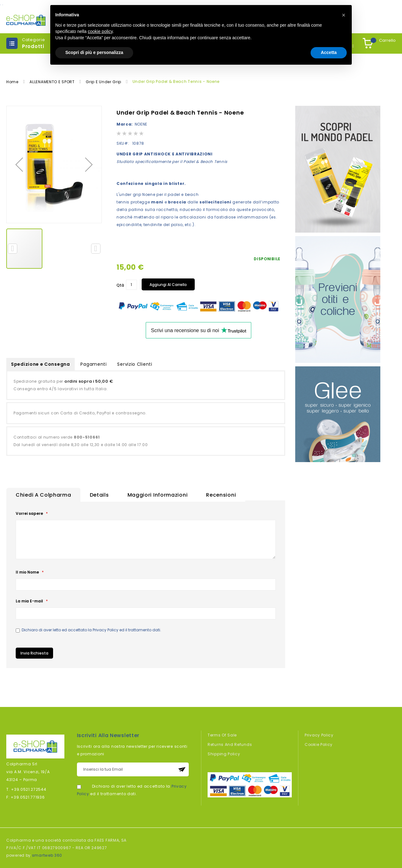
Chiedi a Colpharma (43, 495)
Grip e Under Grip (104, 82)
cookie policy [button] (100, 31)
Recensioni (221, 495)
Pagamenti (93, 364)
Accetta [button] (329, 52)
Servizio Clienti (135, 364)
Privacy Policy (106, 630)
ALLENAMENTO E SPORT (53, 82)
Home (13, 82)
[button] (19, 164)
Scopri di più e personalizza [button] (94, 52)
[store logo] (26, 20)
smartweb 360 (47, 855)
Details (99, 495)
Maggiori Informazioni (158, 495)
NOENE (141, 124)
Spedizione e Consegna (41, 364)
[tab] (43, 495)
